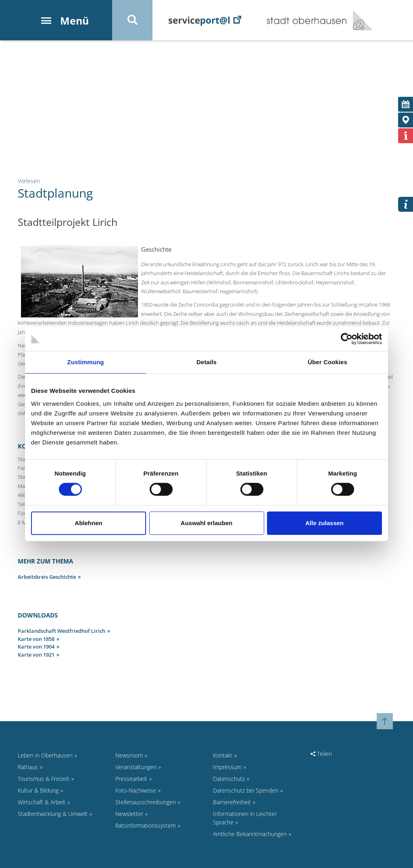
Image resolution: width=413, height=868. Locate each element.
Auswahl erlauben (206, 523)
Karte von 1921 (36, 655)
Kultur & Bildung (38, 790)
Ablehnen (88, 523)
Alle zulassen (324, 523)
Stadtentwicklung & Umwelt (53, 814)
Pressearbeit (131, 779)
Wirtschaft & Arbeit (42, 802)
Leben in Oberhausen (45, 755)
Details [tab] (206, 362)
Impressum (227, 767)
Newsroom (129, 755)
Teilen (321, 754)
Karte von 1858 (36, 639)
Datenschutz (229, 779)
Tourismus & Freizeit (44, 779)
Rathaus (28, 767)
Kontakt (223, 755)
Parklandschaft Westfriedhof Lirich (62, 631)
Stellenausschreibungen (146, 802)
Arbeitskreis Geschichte (47, 577)
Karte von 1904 (36, 647)
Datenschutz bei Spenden (246, 790)
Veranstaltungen (136, 767)
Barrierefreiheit (232, 802)
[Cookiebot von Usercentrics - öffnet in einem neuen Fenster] (347, 339)
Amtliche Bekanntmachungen (250, 834)
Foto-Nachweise (136, 790)
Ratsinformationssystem (146, 825)
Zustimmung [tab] (86, 362)
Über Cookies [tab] (327, 362)
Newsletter (129, 814)
